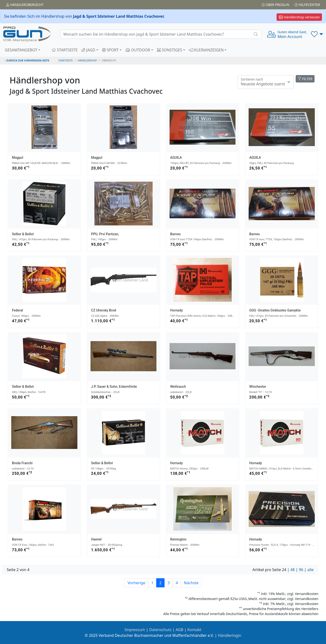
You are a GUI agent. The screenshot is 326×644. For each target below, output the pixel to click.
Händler (25, 5)
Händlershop (87, 60)
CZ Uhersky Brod (104, 310)
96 (301, 570)
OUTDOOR (138, 50)
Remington (178, 539)
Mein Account (292, 34)
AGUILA (176, 158)
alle (310, 570)
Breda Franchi (22, 463)
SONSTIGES (170, 50)
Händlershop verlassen (299, 17)
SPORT (110, 50)
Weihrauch (178, 387)
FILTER (305, 79)
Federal (17, 310)
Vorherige (136, 583)
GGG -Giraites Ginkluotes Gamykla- (275, 310)
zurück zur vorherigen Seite (27, 60)
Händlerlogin (230, 635)
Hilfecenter (307, 5)
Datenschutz (160, 630)
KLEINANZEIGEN (206, 50)
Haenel (96, 539)
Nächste (191, 583)
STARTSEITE (65, 50)
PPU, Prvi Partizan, (105, 234)
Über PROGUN (275, 5)
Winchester (258, 387)
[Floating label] (266, 82)
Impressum (135, 630)
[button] (317, 34)
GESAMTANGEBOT (21, 50)
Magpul (18, 158)
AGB (180, 630)
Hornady (177, 310)
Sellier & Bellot (23, 234)
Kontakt (195, 630)
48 (293, 570)
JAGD (88, 50)
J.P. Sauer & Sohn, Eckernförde (114, 387)
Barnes (176, 234)
